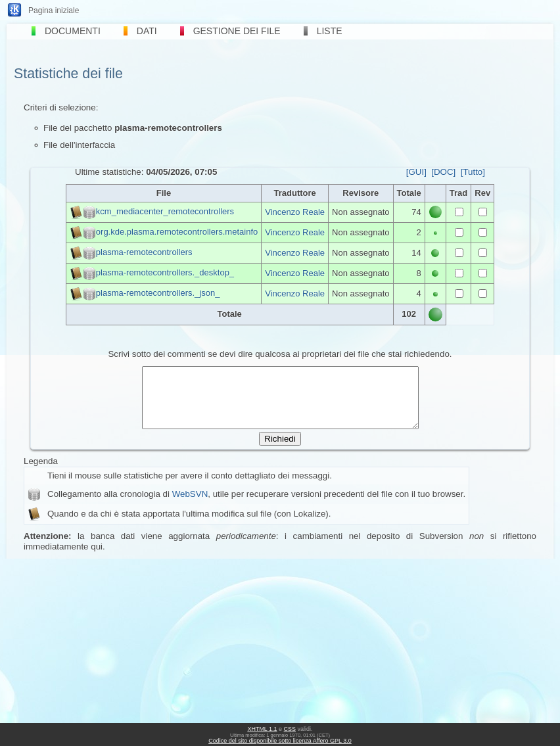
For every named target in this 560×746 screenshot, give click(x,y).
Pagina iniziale (54, 11)
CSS (290, 729)
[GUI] (416, 172)
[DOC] (443, 172)
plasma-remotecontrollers (144, 252)
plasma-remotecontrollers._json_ (158, 293)
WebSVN (190, 506)
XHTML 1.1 (262, 729)
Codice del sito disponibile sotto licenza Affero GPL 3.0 (280, 741)
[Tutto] (473, 172)
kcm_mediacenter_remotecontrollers (165, 211)
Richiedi (280, 451)
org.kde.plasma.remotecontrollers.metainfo (177, 232)
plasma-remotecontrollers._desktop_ (165, 272)
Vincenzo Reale (295, 212)
